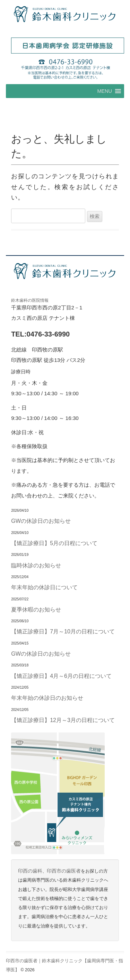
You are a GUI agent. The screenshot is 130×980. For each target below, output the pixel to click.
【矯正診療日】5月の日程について (54, 543)
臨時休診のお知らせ (36, 565)
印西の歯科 (30, 871)
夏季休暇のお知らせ (36, 609)
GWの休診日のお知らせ (41, 521)
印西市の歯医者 (64, 871)
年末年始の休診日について (44, 587)
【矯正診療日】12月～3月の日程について (63, 720)
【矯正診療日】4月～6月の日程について (61, 676)
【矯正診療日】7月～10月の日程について (63, 631)
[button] (104, 91)
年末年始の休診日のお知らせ (47, 698)
